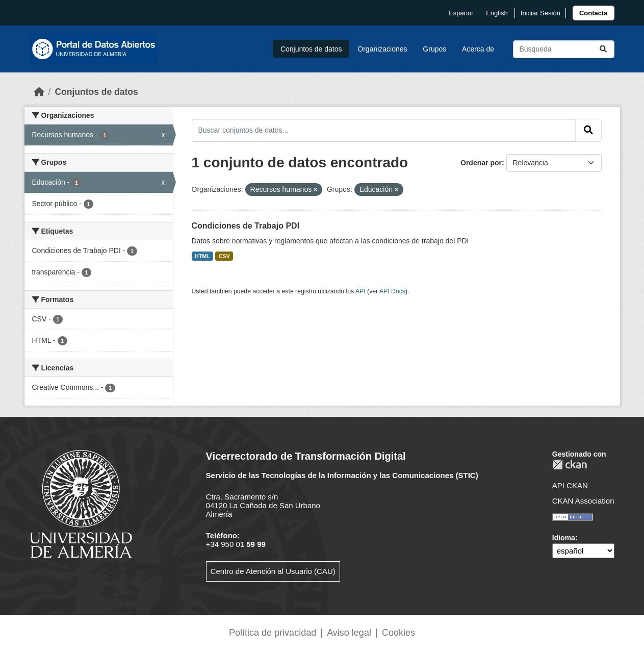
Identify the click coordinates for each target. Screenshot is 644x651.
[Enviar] (603, 49)
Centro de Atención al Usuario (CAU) (273, 571)
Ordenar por (481, 163)
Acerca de (478, 49)
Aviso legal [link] (349, 633)
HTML (202, 256)
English (497, 13)
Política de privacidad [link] (273, 633)
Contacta (594, 13)
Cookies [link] (398, 633)
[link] (594, 13)
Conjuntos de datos (311, 49)
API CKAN (570, 485)
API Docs (392, 291)
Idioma (564, 538)
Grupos (434, 49)
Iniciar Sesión (540, 13)
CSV (224, 256)
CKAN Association (583, 501)
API (360, 291)
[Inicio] (39, 92)
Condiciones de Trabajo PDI (246, 226)
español (461, 13)
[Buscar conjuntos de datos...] (564, 49)
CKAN (570, 465)
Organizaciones (382, 49)
